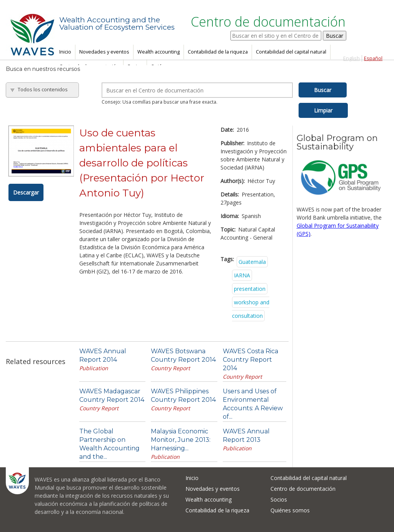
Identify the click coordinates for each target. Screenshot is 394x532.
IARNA (242, 275)
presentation (250, 289)
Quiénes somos (290, 510)
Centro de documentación (303, 489)
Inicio (65, 52)
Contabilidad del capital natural (291, 52)
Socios (279, 499)
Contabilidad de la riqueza (218, 52)
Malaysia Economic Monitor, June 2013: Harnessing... (181, 440)
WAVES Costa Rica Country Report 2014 (250, 360)
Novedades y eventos (104, 52)
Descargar (26, 192)
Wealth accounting (159, 52)
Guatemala (252, 262)
